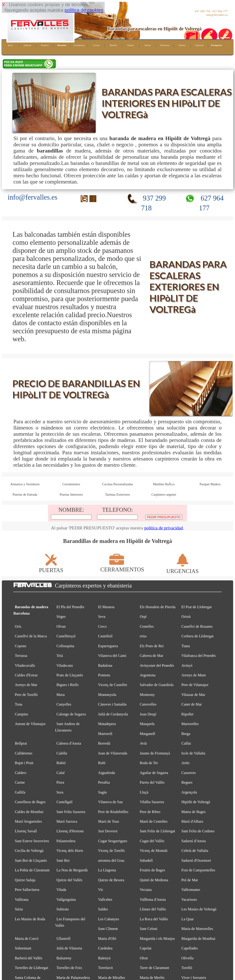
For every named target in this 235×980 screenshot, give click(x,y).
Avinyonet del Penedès (157, 665)
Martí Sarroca (67, 821)
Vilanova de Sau (110, 802)
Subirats (63, 909)
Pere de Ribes (150, 812)
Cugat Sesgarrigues (113, 841)
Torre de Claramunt (155, 968)
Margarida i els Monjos (157, 939)
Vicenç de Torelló (112, 851)
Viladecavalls (25, 665)
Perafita (104, 782)
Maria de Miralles (112, 978)
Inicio (10, 45)
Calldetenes (23, 753)
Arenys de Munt (194, 675)
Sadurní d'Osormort (196, 860)
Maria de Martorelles (197, 929)
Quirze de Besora (111, 880)
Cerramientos (79, 45)
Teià (60, 656)
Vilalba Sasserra (152, 802)
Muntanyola (107, 695)
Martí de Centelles (154, 821)
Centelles (147, 626)
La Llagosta (107, 870)
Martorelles (190, 724)
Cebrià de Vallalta (195, 851)
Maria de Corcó (27, 939)
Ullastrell (64, 939)
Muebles (113, 45)
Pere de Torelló (26, 695)
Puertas (148, 45)
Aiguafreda (107, 773)
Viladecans (65, 665)
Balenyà (104, 958)
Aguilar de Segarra (154, 773)
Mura (61, 695)
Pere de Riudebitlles (113, 812)
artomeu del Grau (111, 860)
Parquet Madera (210, 484)
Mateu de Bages (193, 812)
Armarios (45, 45)
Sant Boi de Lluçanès (31, 860)
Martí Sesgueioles (28, 821)
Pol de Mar (190, 880)
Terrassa (21, 656)
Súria (19, 909)
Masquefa (147, 724)
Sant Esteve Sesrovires (32, 841)
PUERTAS (51, 567)
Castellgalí (65, 802)
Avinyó (187, 665)
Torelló (187, 968)
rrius (143, 636)
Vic (101, 890)
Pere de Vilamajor (195, 685)
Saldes (103, 909)
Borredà (104, 743)
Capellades (190, 948)
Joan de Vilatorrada (113, 753)
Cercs (102, 626)
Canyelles (64, 704)
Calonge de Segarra (71, 714)
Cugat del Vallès (152, 841)
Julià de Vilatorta (69, 948)
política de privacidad (163, 528)
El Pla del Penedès (70, 607)
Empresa (27, 45)
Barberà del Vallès (29, 958)
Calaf (61, 773)
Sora (60, 792)
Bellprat (21, 743)
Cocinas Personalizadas (118, 484)
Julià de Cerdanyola (113, 714)
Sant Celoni (149, 929)
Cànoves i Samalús (112, 704)
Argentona (148, 675)
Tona (18, 704)
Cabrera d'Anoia (69, 743)
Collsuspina (65, 646)
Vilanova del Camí (112, 656)
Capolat (146, 948)
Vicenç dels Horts (70, 851)
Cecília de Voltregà (29, 851)
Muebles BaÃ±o (164, 484)
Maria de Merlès (152, 978)
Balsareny (64, 958)
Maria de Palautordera (73, 978)
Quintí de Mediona (154, 880)
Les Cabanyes (109, 919)
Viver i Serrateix (194, 978)
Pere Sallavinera (27, 890)
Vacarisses (189, 900)
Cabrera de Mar (152, 656)
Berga (186, 734)
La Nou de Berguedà (72, 870)
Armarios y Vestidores (25, 484)
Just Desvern (108, 831)
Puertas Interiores (71, 494)
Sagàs (103, 792)
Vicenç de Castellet (113, 685)
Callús (186, 743)
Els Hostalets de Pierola (158, 607)
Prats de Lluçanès (70, 675)
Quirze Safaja (25, 880)
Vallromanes (191, 890)
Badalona (105, 665)
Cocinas (96, 45)
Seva (102, 617)
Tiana (186, 646)
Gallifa (20, 792)
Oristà (186, 617)
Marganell (148, 734)
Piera (60, 782)
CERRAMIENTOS (122, 566)
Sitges (61, 617)
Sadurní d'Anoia (194, 841)
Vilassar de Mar (193, 695)
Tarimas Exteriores (117, 494)
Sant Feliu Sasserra (71, 812)
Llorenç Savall (26, 831)
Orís (18, 626)
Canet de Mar (192, 704)
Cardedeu (105, 948)
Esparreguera (108, 646)
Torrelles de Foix (69, 968)
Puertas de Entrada (25, 494)
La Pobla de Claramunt (32, 870)
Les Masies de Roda (30, 919)
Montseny (147, 695)
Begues (187, 782)
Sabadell (146, 860)
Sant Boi (63, 860)
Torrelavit (106, 968)
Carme (20, 782)
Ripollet (188, 714)
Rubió (61, 763)
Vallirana (21, 900)
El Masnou (106, 607)
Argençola (189, 792)
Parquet (131, 45)
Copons (20, 646)
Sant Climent (108, 929)
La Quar (188, 919)
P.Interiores (165, 45)
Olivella (188, 958)
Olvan (61, 626)
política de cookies (84, 10)
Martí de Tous (109, 821)
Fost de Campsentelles (198, 870)
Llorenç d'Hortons (70, 831)
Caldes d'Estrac (26, 675)
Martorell (105, 734)
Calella (62, 753)
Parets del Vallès (152, 782)
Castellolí (105, 636)
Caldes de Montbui (29, 812)
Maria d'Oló (107, 939)
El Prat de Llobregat (197, 607)
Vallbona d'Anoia (153, 900)
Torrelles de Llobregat (31, 968)
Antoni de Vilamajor (30, 724)
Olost (144, 958)
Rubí (102, 763)
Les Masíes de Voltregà (199, 909)
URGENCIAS (182, 568)
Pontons (104, 675)
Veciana (146, 890)
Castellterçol (66, 636)
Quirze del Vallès (69, 880)
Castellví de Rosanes (197, 626)
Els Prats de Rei (152, 646)
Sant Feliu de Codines (198, 831)
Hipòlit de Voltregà (196, 802)
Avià (143, 743)
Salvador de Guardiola (157, 685)
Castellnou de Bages (30, 802)
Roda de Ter (149, 763)
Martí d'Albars (192, 821)
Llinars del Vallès (153, 909)
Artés (185, 763)
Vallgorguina (66, 900)
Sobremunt (23, 948)
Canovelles (148, 704)
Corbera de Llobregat (198, 636)
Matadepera (107, 724)
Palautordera (66, 841)
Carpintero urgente (164, 494)
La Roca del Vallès (154, 919)
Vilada (62, 890)
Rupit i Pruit (24, 763)
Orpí (143, 617)
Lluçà (144, 792)
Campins (21, 714)
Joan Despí (148, 714)
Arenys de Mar (26, 685)
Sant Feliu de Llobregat (158, 831)
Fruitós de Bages (152, 870)
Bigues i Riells (68, 685)
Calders (20, 773)
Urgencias (199, 45)
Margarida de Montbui (198, 939)
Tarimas (182, 45)
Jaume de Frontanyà (155, 753)
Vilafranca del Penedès (199, 656)
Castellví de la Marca (31, 636)
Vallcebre (105, 900)
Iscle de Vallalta (193, 753)
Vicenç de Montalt (154, 851)
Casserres (189, 773)
